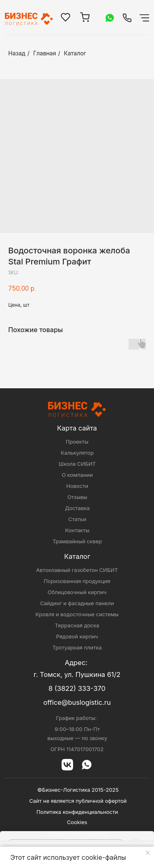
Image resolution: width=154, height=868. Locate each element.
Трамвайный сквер (77, 541)
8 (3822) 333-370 (77, 688)
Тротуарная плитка (77, 648)
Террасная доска (77, 625)
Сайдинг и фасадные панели (77, 603)
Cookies (77, 822)
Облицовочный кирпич (77, 592)
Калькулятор (77, 453)
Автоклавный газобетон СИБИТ (77, 570)
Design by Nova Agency (77, 834)
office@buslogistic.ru (77, 702)
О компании (77, 475)
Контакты (77, 530)
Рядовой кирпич (77, 637)
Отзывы (77, 497)
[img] (127, 18)
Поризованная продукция (77, 581)
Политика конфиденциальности (77, 812)
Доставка (77, 508)
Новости (77, 486)
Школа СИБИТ (77, 464)
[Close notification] (148, 853)
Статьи (77, 519)
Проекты (77, 442)
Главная (45, 53)
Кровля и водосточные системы (77, 614)
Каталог (75, 53)
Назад (17, 53)
